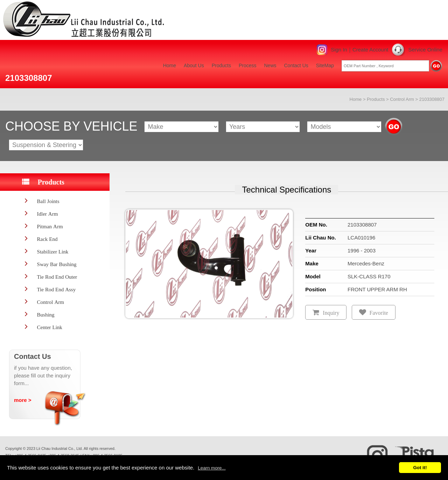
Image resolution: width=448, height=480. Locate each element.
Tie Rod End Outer (57, 277)
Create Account (370, 50)
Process (248, 65)
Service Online (425, 50)
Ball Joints (48, 201)
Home (170, 65)
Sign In (339, 50)
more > (23, 400)
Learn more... (212, 468)
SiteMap (325, 65)
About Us (194, 65)
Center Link (50, 327)
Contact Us (296, 65)
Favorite (379, 313)
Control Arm (402, 99)
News (270, 65)
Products (221, 65)
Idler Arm (48, 214)
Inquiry (331, 313)
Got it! (420, 468)
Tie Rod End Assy (57, 289)
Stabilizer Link (53, 252)
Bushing (46, 315)
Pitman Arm (50, 226)
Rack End (47, 239)
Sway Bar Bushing (57, 264)
